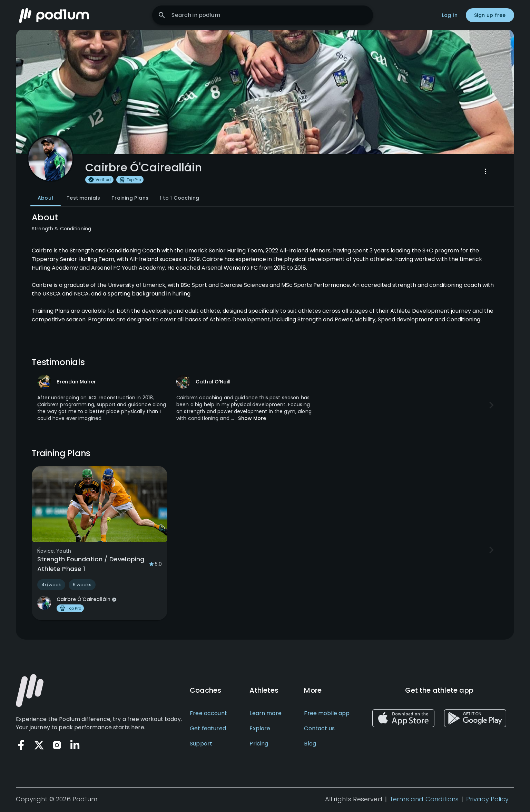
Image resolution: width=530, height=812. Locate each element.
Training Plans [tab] (130, 199)
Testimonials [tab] (84, 199)
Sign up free (490, 15)
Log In (450, 15)
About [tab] (46, 199)
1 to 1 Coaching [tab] (180, 199)
